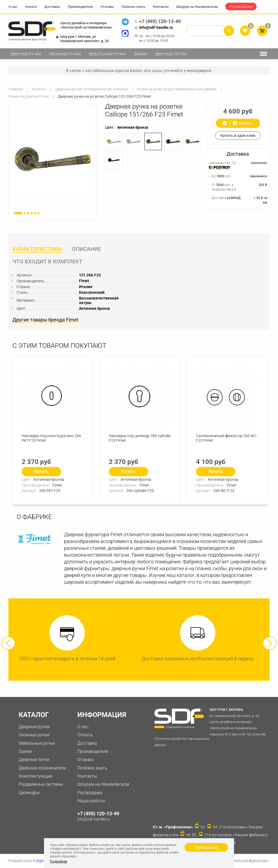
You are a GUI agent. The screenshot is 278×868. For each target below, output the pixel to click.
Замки (140, 54)
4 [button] (32, 213)
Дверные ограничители (42, 768)
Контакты (161, 7)
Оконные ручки (65, 54)
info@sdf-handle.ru (154, 28)
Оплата (31, 7)
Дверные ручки (26, 54)
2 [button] (25, 213)
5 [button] (35, 213)
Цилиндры (29, 793)
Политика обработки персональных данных (182, 742)
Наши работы (91, 801)
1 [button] (18, 213)
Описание (86, 249)
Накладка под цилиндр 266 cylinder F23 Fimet (140, 438)
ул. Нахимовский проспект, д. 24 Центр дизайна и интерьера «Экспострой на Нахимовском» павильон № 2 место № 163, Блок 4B (239, 722)
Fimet (84, 281)
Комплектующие (36, 776)
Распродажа (241, 7)
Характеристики (37, 249)
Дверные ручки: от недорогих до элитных (92, 89)
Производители (80, 7)
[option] (53, 159)
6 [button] (39, 213)
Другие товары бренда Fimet (45, 320)
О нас (13, 7)
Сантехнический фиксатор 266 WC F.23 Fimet (226, 438)
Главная (16, 89)
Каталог (39, 89)
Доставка (52, 7)
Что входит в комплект (47, 261)
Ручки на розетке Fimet (29, 96)
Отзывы (107, 7)
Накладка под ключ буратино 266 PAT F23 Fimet (51, 438)
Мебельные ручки (107, 54)
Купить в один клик (238, 135)
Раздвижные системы (41, 784)
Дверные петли (171, 54)
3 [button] (28, 213)
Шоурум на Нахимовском (197, 7)
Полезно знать (133, 7)
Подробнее (59, 861)
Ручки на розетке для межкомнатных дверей (177, 89)
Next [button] (270, 643)
